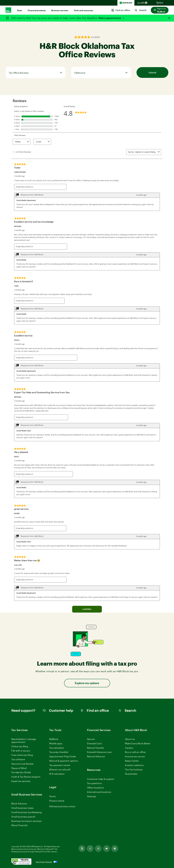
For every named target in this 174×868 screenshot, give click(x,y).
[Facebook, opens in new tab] (90, 849)
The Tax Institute (134, 770)
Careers (129, 748)
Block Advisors (19, 804)
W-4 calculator (57, 774)
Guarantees (131, 774)
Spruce (91, 739)
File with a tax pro (21, 751)
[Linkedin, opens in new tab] (115, 849)
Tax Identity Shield (21, 772)
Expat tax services (21, 781)
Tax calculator (57, 748)
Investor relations (134, 765)
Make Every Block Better (138, 743)
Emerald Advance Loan (99, 752)
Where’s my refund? (60, 769)
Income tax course (135, 756)
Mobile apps (56, 743)
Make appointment (110, 18)
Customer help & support (101, 779)
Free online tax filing (22, 755)
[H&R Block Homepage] (126, 3)
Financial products (37, 10)
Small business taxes (22, 808)
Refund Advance (96, 756)
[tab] (36, 72)
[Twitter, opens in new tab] (82, 849)
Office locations (95, 788)
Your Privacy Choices (44, 862)
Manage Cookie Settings (62, 805)
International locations (99, 792)
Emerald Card (94, 743)
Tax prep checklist (59, 752)
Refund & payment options (64, 761)
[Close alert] (169, 18)
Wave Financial (19, 825)
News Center (132, 761)
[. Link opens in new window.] (21, 862)
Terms (52, 796)
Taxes (19, 10)
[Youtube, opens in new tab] (107, 849)
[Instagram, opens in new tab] (98, 849)
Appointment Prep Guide (63, 756)
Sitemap (91, 796)
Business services (60, 10)
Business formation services (26, 821)
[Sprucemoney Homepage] (160, 3)
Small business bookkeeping (27, 812)
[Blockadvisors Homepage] (143, 3)
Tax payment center (60, 765)
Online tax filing (20, 746)
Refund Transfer (96, 748)
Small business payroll (23, 817)
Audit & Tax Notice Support (26, 777)
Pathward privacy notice (62, 809)
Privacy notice (57, 801)
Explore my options (87, 683)
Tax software (18, 759)
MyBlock (54, 739)
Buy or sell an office (135, 752)
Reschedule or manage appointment (24, 740)
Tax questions (94, 783)
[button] (160, 10)
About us (130, 739)
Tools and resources (83, 10)
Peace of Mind (19, 768)
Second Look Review (22, 764)
